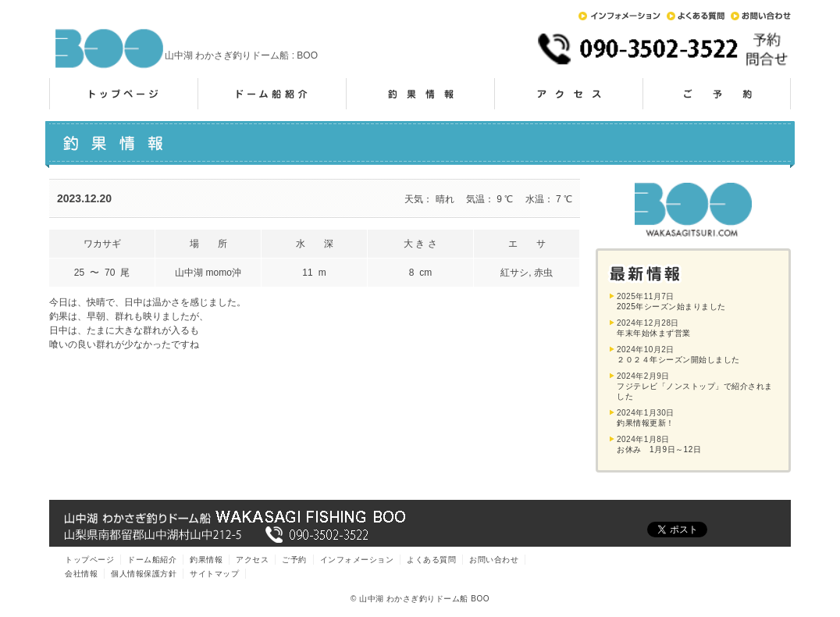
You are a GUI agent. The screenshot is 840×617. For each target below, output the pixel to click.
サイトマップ (214, 574)
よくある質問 (696, 16)
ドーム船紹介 (272, 94)
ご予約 (717, 94)
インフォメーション (619, 16)
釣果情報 (420, 94)
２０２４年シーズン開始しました (678, 360)
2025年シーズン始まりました (671, 307)
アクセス (568, 94)
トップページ (123, 94)
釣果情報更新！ (646, 423)
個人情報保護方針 (144, 574)
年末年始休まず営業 (654, 333)
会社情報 (81, 574)
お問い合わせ (761, 16)
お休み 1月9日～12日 (659, 449)
